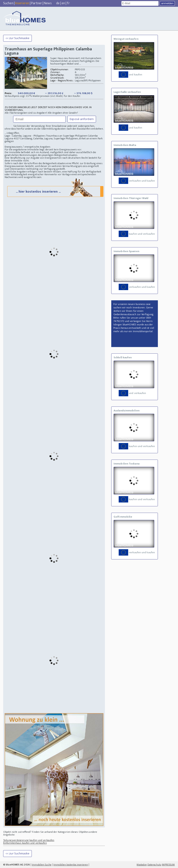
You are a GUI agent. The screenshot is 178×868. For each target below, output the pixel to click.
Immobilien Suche (42, 865)
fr (68, 3)
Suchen (8, 3)
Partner (37, 3)
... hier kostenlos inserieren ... (55, 191)
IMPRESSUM (168, 865)
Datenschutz (154, 865)
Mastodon (142, 865)
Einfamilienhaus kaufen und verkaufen (25, 843)
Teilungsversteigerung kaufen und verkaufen (29, 840)
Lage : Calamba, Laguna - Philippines (25, 136)
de (58, 3)
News (48, 3)
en (63, 3)
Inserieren (22, 3)
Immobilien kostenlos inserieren (71, 865)
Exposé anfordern (82, 119)
